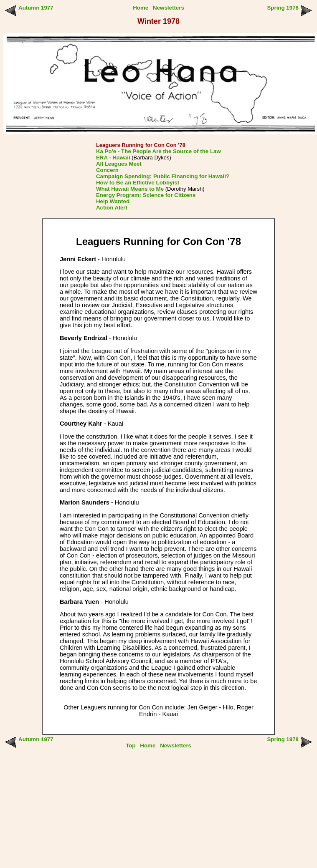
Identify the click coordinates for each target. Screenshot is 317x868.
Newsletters (169, 8)
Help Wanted (113, 201)
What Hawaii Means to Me (130, 189)
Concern (107, 170)
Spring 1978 (283, 8)
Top (131, 746)
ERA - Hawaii (113, 158)
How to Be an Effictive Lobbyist (138, 183)
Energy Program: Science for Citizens (146, 195)
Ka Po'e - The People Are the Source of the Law (158, 151)
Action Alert (112, 208)
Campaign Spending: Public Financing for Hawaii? (163, 176)
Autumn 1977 (36, 8)
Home (141, 8)
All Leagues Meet (119, 164)
